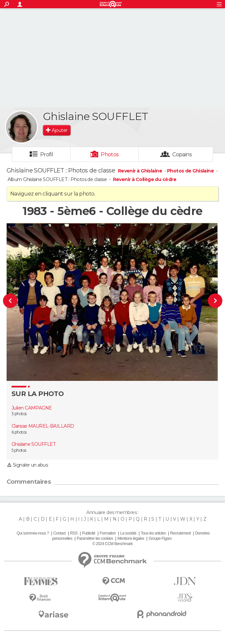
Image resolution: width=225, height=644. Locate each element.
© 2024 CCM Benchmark (112, 544)
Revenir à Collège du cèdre (145, 179)
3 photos (19, 414)
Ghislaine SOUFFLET (34, 444)
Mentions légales (131, 538)
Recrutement (180, 533)
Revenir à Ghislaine (141, 171)
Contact (59, 533)
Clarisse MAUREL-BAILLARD (43, 426)
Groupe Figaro (160, 538)
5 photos (19, 450)
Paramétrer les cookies (95, 538)
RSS (74, 533)
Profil (47, 154)
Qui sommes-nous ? (33, 533)
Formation (108, 533)
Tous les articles (153, 533)
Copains (182, 154)
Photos (110, 154)
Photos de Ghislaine (190, 171)
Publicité (89, 533)
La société (128, 533)
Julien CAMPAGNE (32, 408)
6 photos (19, 432)
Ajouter (59, 130)
